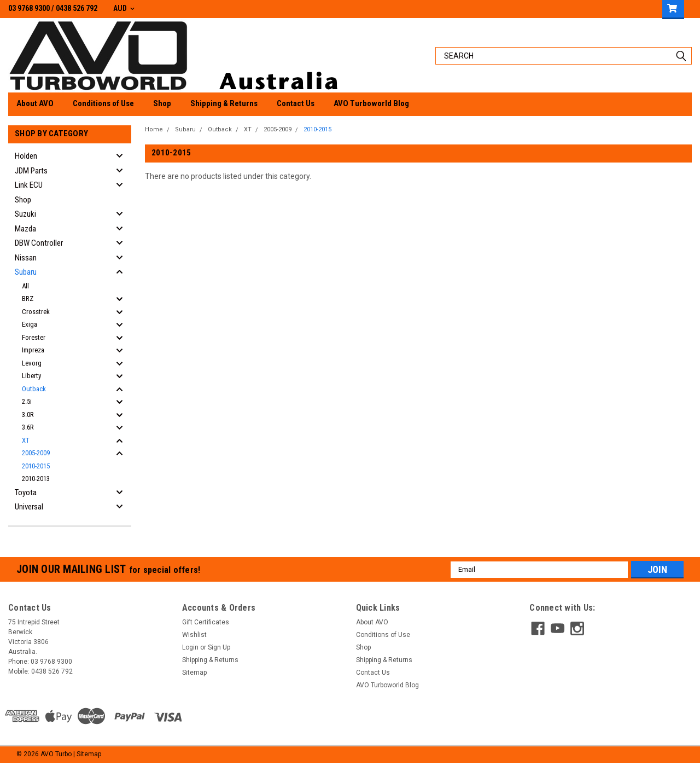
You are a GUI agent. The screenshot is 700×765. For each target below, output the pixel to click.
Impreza (33, 350)
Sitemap (194, 673)
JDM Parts (31, 171)
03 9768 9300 (29, 8)
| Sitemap (87, 754)
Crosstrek (36, 312)
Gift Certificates (206, 622)
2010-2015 (36, 466)
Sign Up (219, 647)
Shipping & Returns (224, 103)
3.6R (28, 427)
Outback (34, 389)
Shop (162, 103)
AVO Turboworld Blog (371, 103)
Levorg (32, 363)
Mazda (25, 229)
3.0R (28, 415)
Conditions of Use (103, 103)
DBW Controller (39, 243)
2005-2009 (36, 453)
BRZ (28, 299)
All (25, 286)
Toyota (26, 492)
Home (154, 129)
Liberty (31, 376)
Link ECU (29, 185)
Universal (29, 507)
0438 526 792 (77, 8)
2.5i (27, 401)
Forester (34, 337)
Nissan (26, 258)
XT (26, 440)
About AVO (35, 103)
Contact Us (296, 103)
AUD (124, 8)
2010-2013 (36, 479)
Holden (26, 156)
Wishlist (194, 635)
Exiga (30, 324)
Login (190, 647)
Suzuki (25, 214)
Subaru (26, 272)
